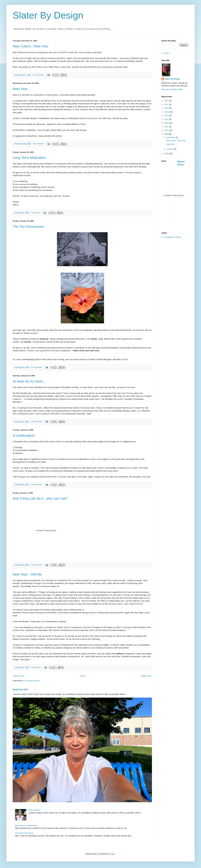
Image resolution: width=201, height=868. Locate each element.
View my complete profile (172, 89)
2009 (167, 134)
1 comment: (36, 213)
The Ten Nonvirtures (28, 227)
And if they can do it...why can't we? (40, 498)
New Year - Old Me (27, 574)
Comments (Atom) (32, 681)
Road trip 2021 (20, 690)
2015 (167, 112)
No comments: (39, 75)
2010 (167, 130)
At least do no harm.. (29, 381)
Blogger (112, 854)
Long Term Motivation (29, 158)
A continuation (24, 436)
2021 (167, 101)
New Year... (21, 89)
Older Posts (146, 676)
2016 (167, 108)
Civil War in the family (24, 833)
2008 (167, 154)
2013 (167, 119)
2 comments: (36, 667)
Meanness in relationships (26, 826)
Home (83, 676)
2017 (167, 104)
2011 (167, 127)
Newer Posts (19, 676)
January (170, 149)
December (171, 137)
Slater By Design (48, 15)
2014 (167, 116)
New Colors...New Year (31, 46)
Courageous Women (173, 237)
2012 (167, 123)
